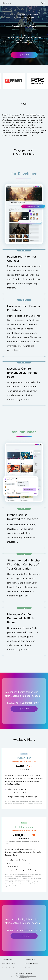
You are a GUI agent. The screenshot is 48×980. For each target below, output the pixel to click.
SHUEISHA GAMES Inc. (24, 978)
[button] (20, 81)
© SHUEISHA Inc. (20, 974)
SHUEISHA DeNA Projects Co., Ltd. (28, 976)
